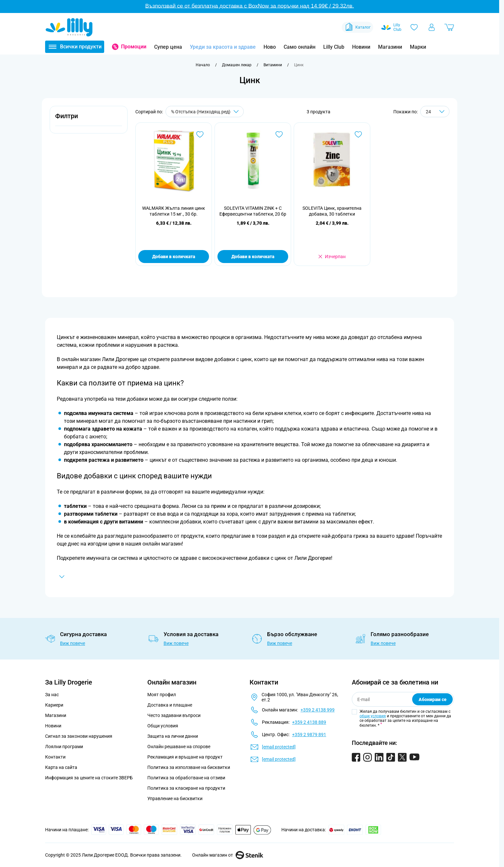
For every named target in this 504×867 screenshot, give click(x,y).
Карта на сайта (61, 767)
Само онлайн (300, 47)
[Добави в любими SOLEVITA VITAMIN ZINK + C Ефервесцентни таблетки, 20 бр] (279, 134)
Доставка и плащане (170, 705)
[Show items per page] (435, 112)
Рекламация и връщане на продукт (185, 757)
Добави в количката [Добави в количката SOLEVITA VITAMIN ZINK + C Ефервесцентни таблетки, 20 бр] (253, 257)
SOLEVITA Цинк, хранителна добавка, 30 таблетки (332, 211)
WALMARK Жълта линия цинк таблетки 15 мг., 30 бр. (174, 211)
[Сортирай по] (205, 112)
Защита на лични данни (173, 736)
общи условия (373, 716)
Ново (270, 47)
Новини (361, 47)
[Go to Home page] (69, 27)
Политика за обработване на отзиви (186, 778)
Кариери (54, 705)
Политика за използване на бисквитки (189, 767)
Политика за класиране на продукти (186, 788)
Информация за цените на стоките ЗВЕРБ (89, 778)
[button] (89, 120)
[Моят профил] (432, 27)
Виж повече (73, 643)
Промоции (134, 47)
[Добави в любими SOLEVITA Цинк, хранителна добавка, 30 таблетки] (358, 134)
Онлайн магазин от (228, 855)
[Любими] (414, 27)
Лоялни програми (64, 747)
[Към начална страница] (203, 65)
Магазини (390, 47)
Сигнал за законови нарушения (79, 736)
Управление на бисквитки (175, 798)
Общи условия (163, 726)
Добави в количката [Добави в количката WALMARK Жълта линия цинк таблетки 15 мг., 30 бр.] (174, 257)
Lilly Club (334, 47)
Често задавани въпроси (174, 715)
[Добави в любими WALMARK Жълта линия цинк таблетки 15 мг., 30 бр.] (200, 134)
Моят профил (162, 695)
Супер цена (168, 47)
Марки (418, 47)
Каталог (357, 27)
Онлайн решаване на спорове (179, 747)
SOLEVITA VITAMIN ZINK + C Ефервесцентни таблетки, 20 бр (253, 211)
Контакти (55, 757)
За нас (52, 695)
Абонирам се (433, 699)
